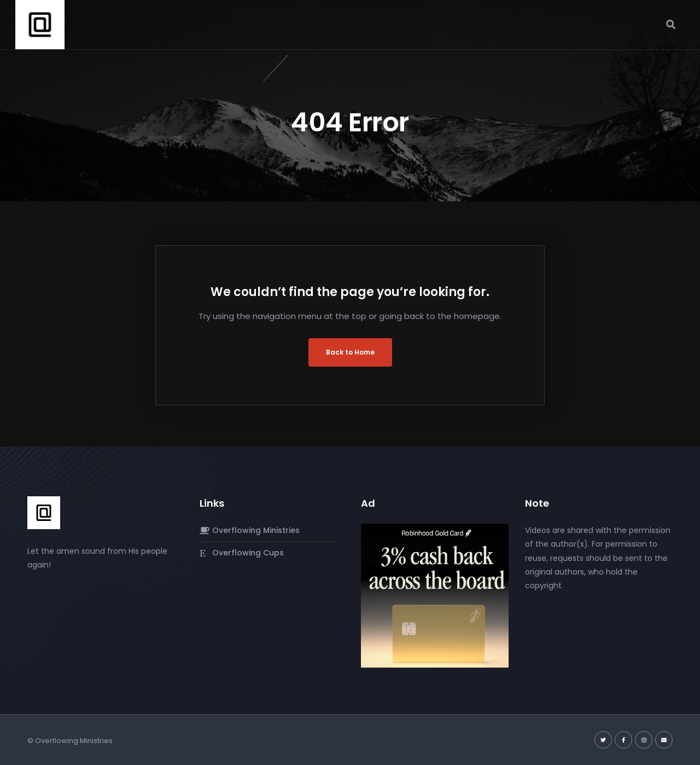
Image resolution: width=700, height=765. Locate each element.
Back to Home (350, 352)
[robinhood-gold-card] (435, 595)
